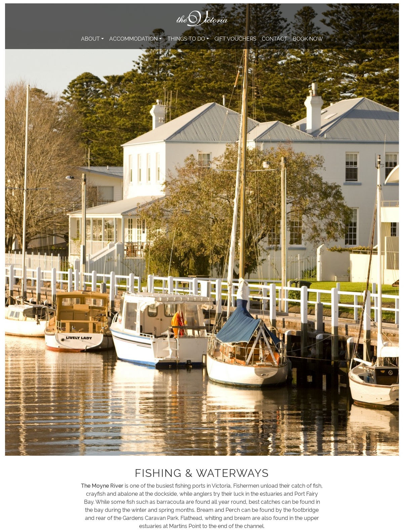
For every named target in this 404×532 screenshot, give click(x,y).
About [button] (90, 38)
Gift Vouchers (235, 38)
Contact (275, 38)
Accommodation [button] (133, 38)
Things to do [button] (186, 38)
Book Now (308, 38)
